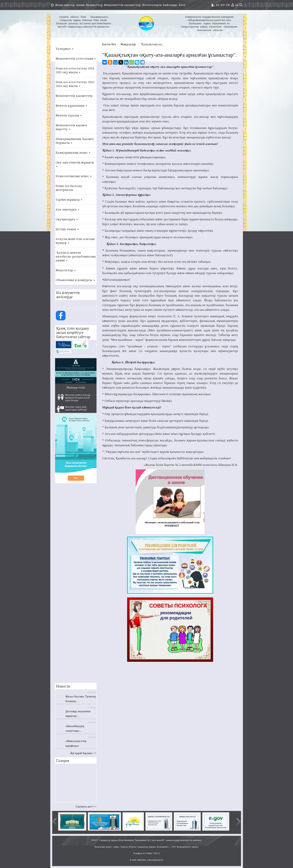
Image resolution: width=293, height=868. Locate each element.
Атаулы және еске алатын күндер (75, 241)
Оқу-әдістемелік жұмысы (75, 164)
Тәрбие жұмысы (69, 200)
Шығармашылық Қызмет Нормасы (75, 141)
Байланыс (170, 5)
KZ (218, 5)
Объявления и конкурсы (75, 280)
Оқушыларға (67, 219)
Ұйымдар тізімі (76, 387)
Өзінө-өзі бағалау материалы (69, 188)
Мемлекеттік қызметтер (122, 5)
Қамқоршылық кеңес (73, 152)
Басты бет (109, 44)
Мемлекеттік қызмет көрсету (71, 127)
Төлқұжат (65, 49)
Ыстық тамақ (67, 229)
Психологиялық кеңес (74, 176)
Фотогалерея (152, 5)
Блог (182, 5)
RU (223, 5)
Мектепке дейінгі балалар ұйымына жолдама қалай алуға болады (74, 398)
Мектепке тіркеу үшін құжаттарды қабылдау (72, 409)
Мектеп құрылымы (71, 105)
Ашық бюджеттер (89, 5)
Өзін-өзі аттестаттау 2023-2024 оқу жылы (75, 84)
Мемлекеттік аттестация (76, 58)
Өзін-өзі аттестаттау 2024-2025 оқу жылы (75, 70)
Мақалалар (66, 270)
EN (228, 5)
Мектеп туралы (69, 115)
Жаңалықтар (65, 5)
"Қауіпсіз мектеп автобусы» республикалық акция (76, 256)
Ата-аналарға (67, 209)
